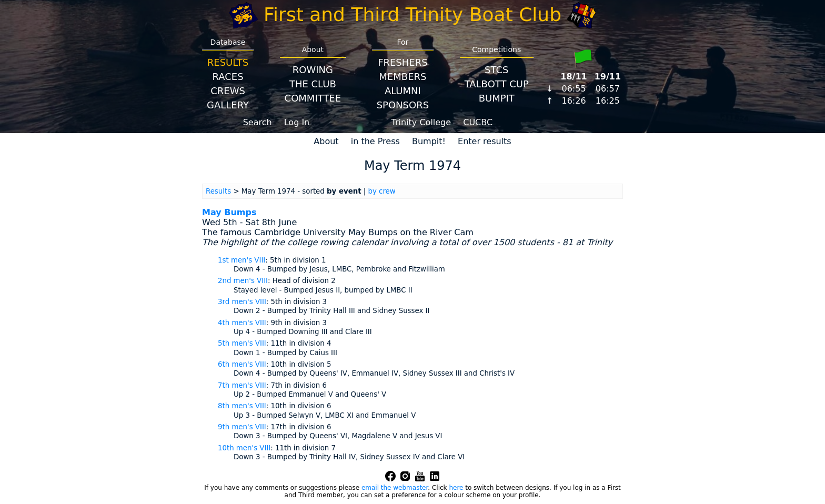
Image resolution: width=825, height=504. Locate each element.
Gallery (228, 105)
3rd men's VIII (242, 302)
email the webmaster (395, 488)
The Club (313, 84)
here (456, 488)
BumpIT (497, 98)
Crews (228, 91)
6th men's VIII (242, 364)
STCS (496, 70)
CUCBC (478, 122)
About (326, 141)
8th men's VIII (242, 406)
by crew (382, 191)
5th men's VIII (242, 343)
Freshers (403, 62)
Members (403, 77)
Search (258, 122)
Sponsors (403, 105)
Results (228, 62)
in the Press (375, 141)
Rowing (313, 70)
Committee (313, 98)
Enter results (485, 141)
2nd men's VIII (243, 281)
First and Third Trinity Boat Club (413, 14)
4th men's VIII (242, 323)
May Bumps (229, 212)
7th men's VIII (242, 385)
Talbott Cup (497, 84)
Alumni (403, 91)
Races (228, 77)
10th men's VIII (244, 448)
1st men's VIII (242, 260)
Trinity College (421, 122)
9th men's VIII (242, 427)
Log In (297, 122)
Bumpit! (429, 141)
